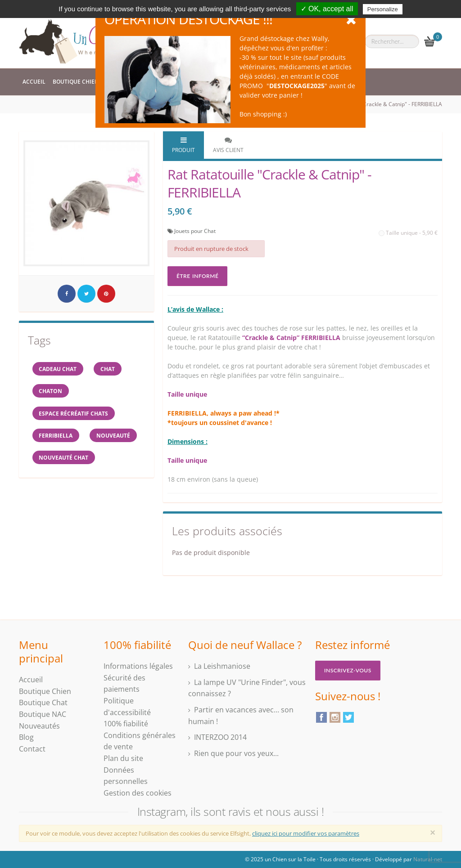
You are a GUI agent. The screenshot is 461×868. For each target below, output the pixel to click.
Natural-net (428, 859)
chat (108, 369)
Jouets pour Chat (195, 231)
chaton (51, 391)
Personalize (383, 9)
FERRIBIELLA (56, 436)
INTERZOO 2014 (220, 737)
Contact (32, 749)
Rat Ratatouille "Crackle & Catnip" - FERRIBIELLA (383, 104)
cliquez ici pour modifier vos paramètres (306, 833)
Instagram (335, 717)
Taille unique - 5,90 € (408, 233)
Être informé (197, 276)
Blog (26, 737)
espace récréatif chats (74, 414)
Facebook (321, 717)
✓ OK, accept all (327, 9)
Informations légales (138, 666)
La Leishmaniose (222, 666)
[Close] (433, 832)
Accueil (34, 82)
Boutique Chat (43, 702)
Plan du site (123, 758)
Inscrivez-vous (348, 670)
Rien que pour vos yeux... (236, 753)
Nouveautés (39, 726)
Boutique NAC (43, 714)
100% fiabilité (126, 724)
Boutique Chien (76, 82)
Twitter (348, 717)
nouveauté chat (64, 459)
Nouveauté (114, 436)
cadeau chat (58, 369)
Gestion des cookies (138, 793)
